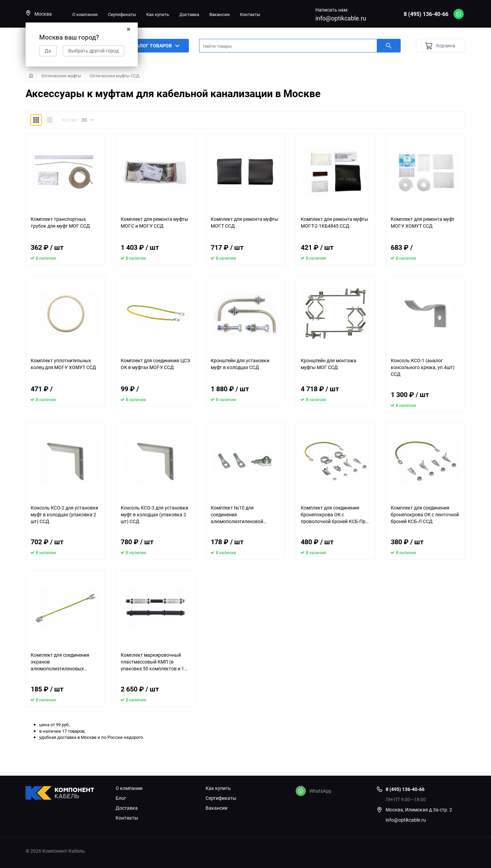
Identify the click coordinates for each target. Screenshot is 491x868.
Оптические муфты (61, 76)
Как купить (158, 14)
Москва (39, 14)
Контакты (250, 14)
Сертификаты (122, 14)
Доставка (189, 14)
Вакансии (220, 14)
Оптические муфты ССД (115, 76)
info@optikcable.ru (341, 18)
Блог (121, 798)
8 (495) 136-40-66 (426, 14)
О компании (85, 14)
